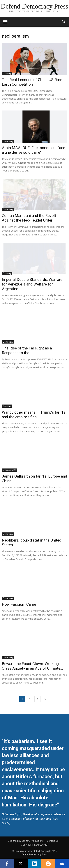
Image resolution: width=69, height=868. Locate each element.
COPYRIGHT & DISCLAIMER (35, 845)
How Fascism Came (19, 604)
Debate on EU (9, 470)
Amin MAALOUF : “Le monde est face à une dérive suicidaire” (33, 150)
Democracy (8, 141)
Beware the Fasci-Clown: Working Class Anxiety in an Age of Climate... (32, 666)
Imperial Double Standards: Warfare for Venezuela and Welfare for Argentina (32, 284)
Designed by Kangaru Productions (26, 841)
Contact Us (53, 841)
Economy (7, 73)
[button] (64, 22)
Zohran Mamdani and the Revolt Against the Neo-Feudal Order (29, 218)
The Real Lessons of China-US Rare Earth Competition (32, 82)
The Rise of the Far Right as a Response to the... (27, 350)
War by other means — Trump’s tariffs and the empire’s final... (34, 415)
